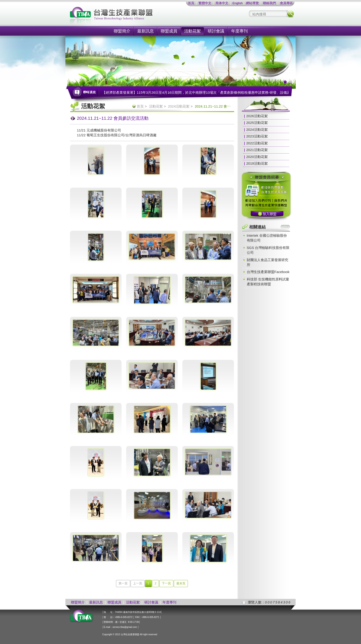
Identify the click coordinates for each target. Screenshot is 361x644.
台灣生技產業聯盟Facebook (268, 272)
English (238, 3)
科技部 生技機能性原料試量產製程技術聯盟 (268, 282)
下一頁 (166, 583)
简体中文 (222, 3)
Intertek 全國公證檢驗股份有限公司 (267, 238)
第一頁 (123, 583)
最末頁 (181, 583)
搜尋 (290, 14)
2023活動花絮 (257, 136)
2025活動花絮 (257, 123)
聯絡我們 (269, 3)
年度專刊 (239, 31)
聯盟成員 (169, 31)
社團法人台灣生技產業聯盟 (129, 16)
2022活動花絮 (257, 143)
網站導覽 (252, 3)
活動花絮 (192, 31)
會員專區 (286, 3)
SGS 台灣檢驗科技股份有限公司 (268, 250)
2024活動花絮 (179, 106)
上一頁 (138, 583)
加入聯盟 (270, 214)
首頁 (191, 3)
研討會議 (216, 31)
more (285, 227)
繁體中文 (205, 3)
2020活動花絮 (257, 157)
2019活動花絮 (257, 163)
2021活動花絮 (257, 150)
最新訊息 (146, 31)
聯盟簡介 (122, 31)
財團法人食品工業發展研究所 (268, 262)
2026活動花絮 (257, 116)
